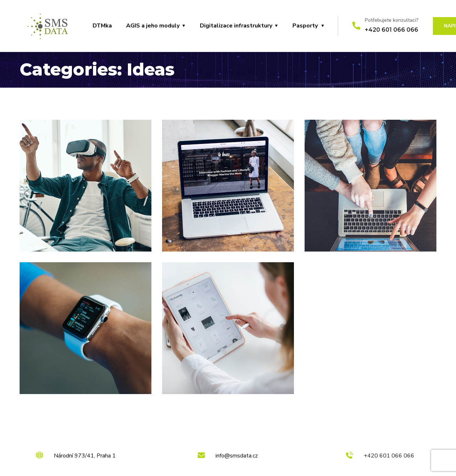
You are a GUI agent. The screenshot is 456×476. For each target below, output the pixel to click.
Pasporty (305, 26)
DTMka (102, 26)
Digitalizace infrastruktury (236, 26)
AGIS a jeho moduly (153, 26)
